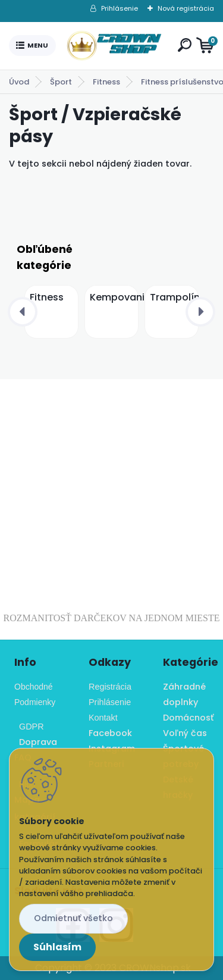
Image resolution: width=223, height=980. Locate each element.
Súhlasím (57, 947)
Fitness (106, 82)
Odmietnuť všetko (73, 918)
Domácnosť (188, 718)
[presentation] (23, 312)
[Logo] (114, 46)
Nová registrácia (186, 8)
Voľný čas (185, 733)
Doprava (36, 742)
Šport (61, 82)
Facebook (110, 733)
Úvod (19, 82)
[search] (185, 45)
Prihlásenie (120, 8)
